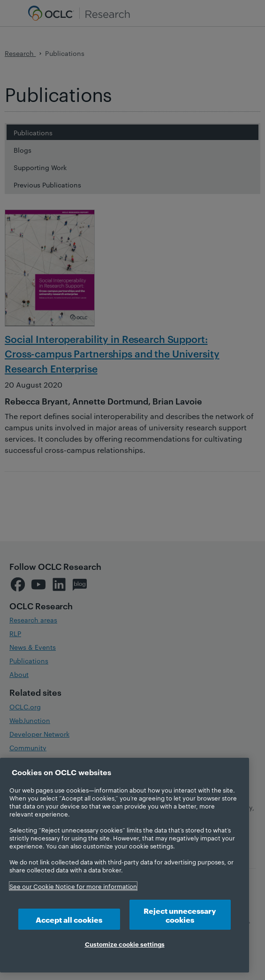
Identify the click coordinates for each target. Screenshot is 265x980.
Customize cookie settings (125, 944)
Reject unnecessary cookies (180, 915)
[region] (125, 865)
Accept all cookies (69, 919)
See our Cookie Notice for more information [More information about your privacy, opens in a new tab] (73, 886)
